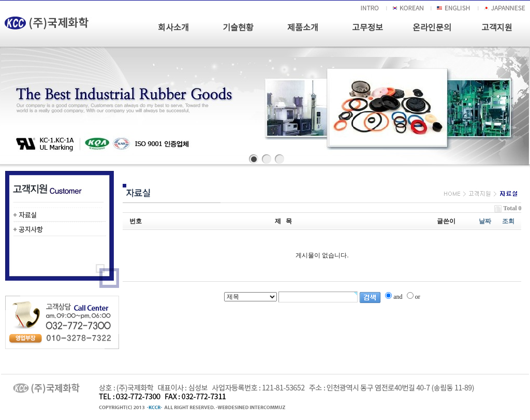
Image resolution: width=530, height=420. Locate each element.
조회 (508, 221)
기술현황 (238, 28)
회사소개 (173, 28)
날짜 (485, 221)
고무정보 (367, 28)
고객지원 (497, 28)
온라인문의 (432, 28)
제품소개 (303, 28)
